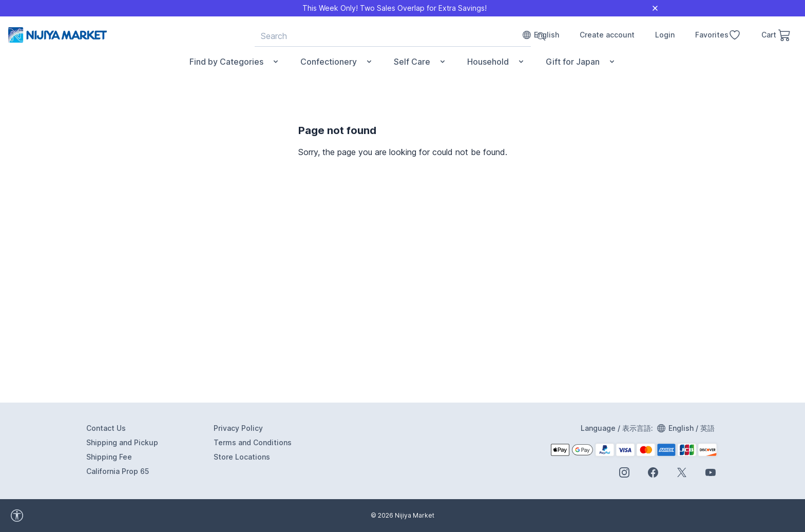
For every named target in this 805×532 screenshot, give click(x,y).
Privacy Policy (238, 428)
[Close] (655, 8)
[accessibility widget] (62, 516)
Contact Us (106, 428)
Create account (607, 35)
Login (665, 35)
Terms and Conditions (253, 442)
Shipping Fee (109, 457)
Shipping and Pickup (122, 442)
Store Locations (242, 457)
